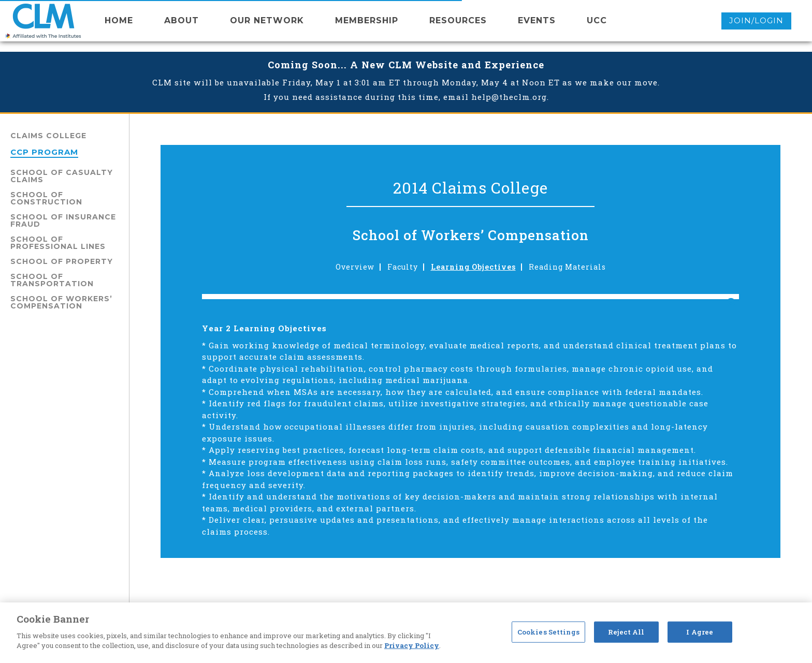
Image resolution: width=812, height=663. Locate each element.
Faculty (403, 267)
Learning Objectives (473, 267)
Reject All (626, 631)
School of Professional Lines (58, 243)
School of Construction (46, 198)
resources (458, 20)
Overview (355, 267)
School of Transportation (52, 280)
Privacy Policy (412, 645)
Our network (267, 20)
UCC (597, 20)
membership (367, 20)
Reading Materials (567, 267)
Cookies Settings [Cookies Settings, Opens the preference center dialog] (548, 631)
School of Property (62, 261)
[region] (406, 633)
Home (119, 20)
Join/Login (756, 20)
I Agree (700, 631)
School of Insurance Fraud (63, 220)
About (182, 20)
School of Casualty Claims (62, 176)
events (537, 20)
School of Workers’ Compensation (61, 302)
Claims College (48, 136)
